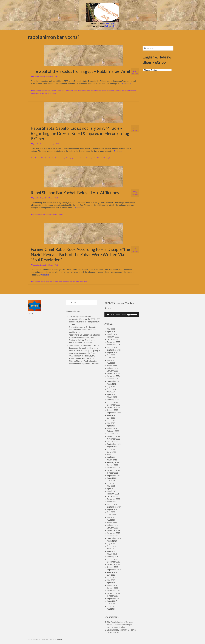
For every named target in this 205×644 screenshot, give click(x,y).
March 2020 (112, 523)
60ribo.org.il (109, 26)
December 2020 (114, 499)
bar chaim (38, 282)
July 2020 (111, 512)
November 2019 (114, 533)
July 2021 (111, 481)
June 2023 (111, 421)
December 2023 (114, 405)
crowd (34, 158)
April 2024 (111, 394)
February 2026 (113, 337)
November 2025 (114, 345)
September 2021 (114, 476)
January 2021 (113, 496)
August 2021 (112, 478)
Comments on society (47, 144)
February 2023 (113, 431)
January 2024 (113, 402)
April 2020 (111, 520)
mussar (40, 215)
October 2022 (113, 441)
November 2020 (114, 502)
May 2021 (111, 486)
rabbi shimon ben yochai (129, 91)
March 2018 (112, 585)
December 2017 (114, 591)
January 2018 (113, 588)
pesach (104, 91)
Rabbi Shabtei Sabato (47, 158)
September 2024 (114, 381)
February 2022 (113, 462)
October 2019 (113, 536)
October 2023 (113, 410)
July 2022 (111, 449)
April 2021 (111, 489)
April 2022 (111, 457)
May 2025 (111, 360)
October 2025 (113, 347)
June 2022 (111, 452)
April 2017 (111, 609)
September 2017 (114, 598)
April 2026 (111, 332)
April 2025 (111, 363)
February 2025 (113, 368)
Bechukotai (35, 91)
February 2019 (113, 557)
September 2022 (114, 444)
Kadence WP (58, 639)
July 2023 (111, 418)
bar (33, 282)
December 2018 (114, 562)
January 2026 (113, 339)
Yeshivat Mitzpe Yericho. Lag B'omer (103, 158)
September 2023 (114, 413)
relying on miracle (74, 158)
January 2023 (113, 434)
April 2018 (111, 583)
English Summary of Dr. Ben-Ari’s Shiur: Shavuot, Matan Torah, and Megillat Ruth (82, 330)
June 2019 (111, 546)
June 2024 (111, 389)
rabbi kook (66, 282)
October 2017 (113, 596)
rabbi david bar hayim (56, 282)
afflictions (35, 215)
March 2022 (112, 460)
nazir (47, 282)
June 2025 (111, 358)
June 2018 (111, 578)
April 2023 (111, 426)
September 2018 (114, 570)
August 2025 (112, 353)
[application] (122, 315)
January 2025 (113, 371)
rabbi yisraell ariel (36, 93)
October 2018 (113, 567)
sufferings (61, 215)
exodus (68, 91)
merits (76, 91)
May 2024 (111, 392)
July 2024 (111, 387)
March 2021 (112, 491)
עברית (30, 314)
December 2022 (114, 436)
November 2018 (114, 564)
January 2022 (113, 465)
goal (72, 91)
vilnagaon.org (109, 23)
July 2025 (111, 355)
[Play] (108, 315)
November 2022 (114, 439)
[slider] (118, 315)
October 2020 (113, 504)
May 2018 (111, 580)
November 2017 (114, 593)
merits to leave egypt (84, 91)
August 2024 (112, 384)
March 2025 (112, 366)
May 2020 (111, 517)
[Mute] (129, 315)
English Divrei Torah (46, 77)
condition (54, 91)
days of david (61, 91)
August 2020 (112, 510)
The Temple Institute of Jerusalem (121, 622)
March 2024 (112, 397)
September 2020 (114, 507)
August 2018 (112, 572)
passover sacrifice (96, 91)
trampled (89, 158)
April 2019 (111, 551)
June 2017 (111, 606)
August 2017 (112, 601)
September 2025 (114, 350)
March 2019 (112, 554)
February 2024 (113, 400)
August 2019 (112, 541)
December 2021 (114, 468)
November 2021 (114, 470)
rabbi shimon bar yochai (114, 91)
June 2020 (111, 515)
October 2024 (113, 379)
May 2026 (111, 329)
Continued (126, 84)
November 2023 (114, 407)
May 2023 (111, 423)
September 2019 (114, 538)
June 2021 (111, 483)
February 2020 (113, 525)
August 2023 (112, 415)
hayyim (43, 282)
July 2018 (111, 575)
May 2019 (111, 549)
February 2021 (113, 494)
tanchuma (44, 93)
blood (41, 91)
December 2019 (114, 530)
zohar (86, 282)
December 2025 (114, 342)
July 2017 (111, 604)
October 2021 (113, 473)
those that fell (52, 93)
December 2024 (114, 373)
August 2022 (112, 447)
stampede (83, 158)
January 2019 (113, 559)
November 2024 (114, 376)
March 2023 (112, 428)
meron (38, 158)
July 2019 (111, 544)
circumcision (47, 91)
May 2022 (111, 455)
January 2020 (113, 528)
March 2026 (112, 334)
